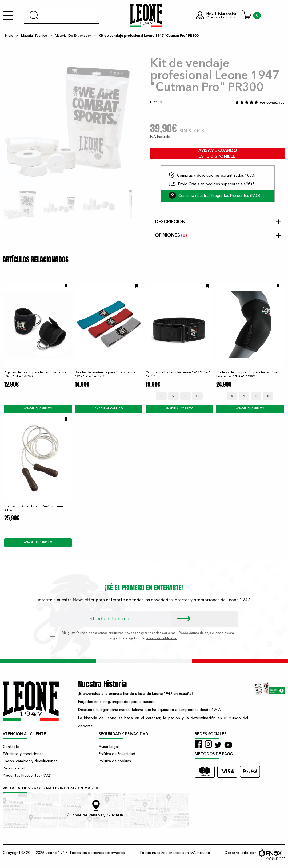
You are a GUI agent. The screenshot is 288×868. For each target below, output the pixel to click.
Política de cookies (115, 761)
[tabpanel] (67, 122)
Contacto (11, 747)
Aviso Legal (109, 747)
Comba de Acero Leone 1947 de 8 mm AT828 (34, 508)
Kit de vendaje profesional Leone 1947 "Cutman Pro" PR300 (149, 36)
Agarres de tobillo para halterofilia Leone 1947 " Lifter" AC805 (35, 374)
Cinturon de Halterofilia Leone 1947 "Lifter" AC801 (178, 374)
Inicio (9, 36)
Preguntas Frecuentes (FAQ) (27, 775)
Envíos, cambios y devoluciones (30, 761)
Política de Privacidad (117, 754)
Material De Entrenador (73, 36)
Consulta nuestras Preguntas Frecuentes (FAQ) (215, 196)
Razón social (14, 768)
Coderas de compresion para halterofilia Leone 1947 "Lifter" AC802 (247, 374)
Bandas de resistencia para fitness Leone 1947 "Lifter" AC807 (105, 374)
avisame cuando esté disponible (218, 154)
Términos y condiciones (23, 754)
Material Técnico (34, 36)
